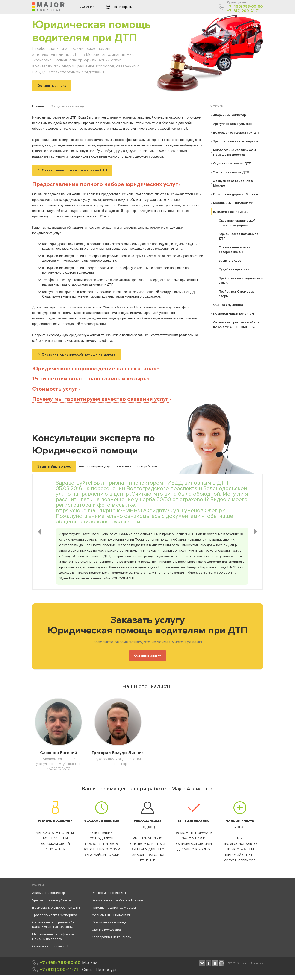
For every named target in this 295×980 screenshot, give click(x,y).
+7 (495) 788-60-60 (245, 7)
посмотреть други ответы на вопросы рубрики (121, 466)
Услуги (38, 885)
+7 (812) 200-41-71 (243, 11)
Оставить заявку (147, 655)
